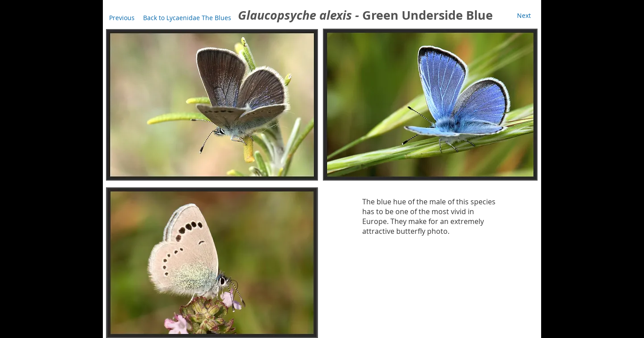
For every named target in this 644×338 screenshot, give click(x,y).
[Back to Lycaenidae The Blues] (187, 18)
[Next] (524, 16)
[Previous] (122, 18)
